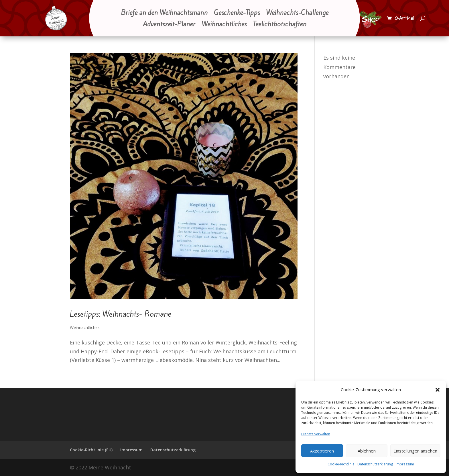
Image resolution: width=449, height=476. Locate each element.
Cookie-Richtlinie (341, 464)
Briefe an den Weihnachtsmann (164, 13)
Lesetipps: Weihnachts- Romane (121, 314)
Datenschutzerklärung (375, 464)
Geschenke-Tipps (237, 13)
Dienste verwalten (316, 434)
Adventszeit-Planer (169, 25)
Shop (371, 19)
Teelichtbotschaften (280, 25)
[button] (438, 390)
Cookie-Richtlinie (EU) (91, 450)
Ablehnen (367, 451)
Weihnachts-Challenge (297, 13)
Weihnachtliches (224, 25)
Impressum (405, 464)
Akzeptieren (322, 451)
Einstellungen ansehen (415, 451)
